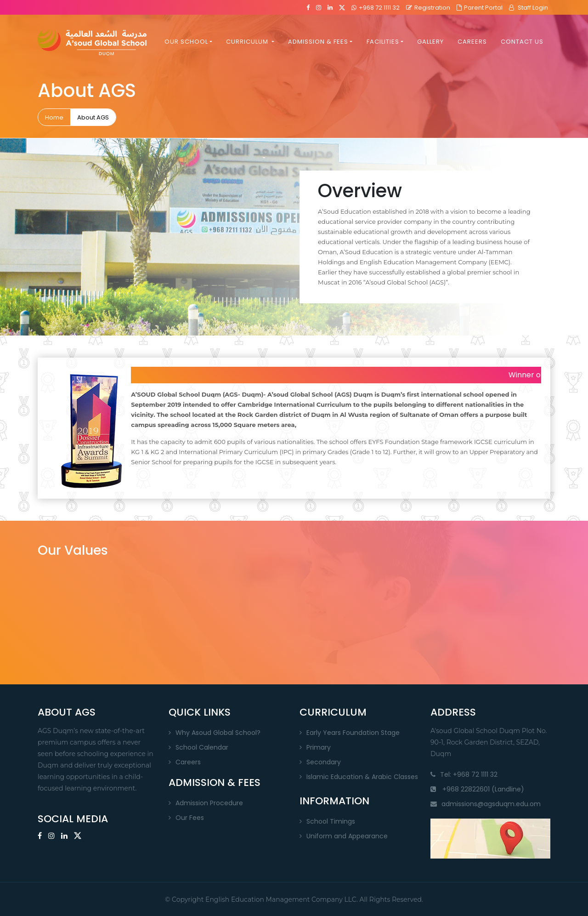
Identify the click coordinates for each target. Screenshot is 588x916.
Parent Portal (480, 8)
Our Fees (190, 818)
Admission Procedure (209, 803)
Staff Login (529, 8)
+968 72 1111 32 (376, 8)
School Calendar (202, 747)
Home (54, 117)
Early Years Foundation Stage (353, 733)
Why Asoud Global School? (218, 733)
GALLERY (430, 42)
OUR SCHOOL (186, 42)
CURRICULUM (248, 42)
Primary (319, 747)
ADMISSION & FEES (318, 42)
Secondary (324, 762)
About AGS (93, 117)
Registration (428, 8)
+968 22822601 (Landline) (477, 789)
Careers (188, 762)
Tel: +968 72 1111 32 (464, 774)
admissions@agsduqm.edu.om (486, 804)
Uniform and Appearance (347, 836)
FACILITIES (383, 42)
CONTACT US (522, 42)
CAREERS (472, 42)
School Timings (331, 821)
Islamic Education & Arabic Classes (362, 777)
